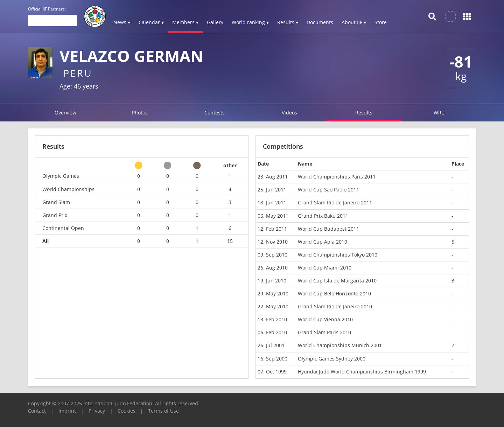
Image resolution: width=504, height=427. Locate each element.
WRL (439, 113)
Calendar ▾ (151, 22)
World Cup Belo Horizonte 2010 (334, 293)
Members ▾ (185, 22)
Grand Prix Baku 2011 (323, 216)
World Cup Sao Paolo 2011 (328, 190)
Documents (320, 22)
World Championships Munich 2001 (340, 345)
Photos (140, 113)
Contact (37, 411)
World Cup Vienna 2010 (325, 319)
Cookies (127, 411)
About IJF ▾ (354, 22)
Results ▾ (288, 22)
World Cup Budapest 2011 (328, 229)
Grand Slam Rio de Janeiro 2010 (335, 306)
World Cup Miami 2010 (325, 268)
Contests (215, 113)
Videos (289, 113)
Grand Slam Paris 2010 (324, 332)
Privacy (97, 411)
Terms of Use (163, 411)
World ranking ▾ (250, 22)
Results (364, 113)
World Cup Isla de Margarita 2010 (337, 281)
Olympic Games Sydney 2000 (332, 359)
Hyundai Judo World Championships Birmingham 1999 (362, 372)
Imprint (67, 411)
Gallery (215, 22)
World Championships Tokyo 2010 (338, 255)
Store (381, 22)
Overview (65, 113)
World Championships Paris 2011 (337, 177)
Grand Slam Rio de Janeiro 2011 (335, 202)
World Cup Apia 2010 (323, 242)
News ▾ (122, 22)
